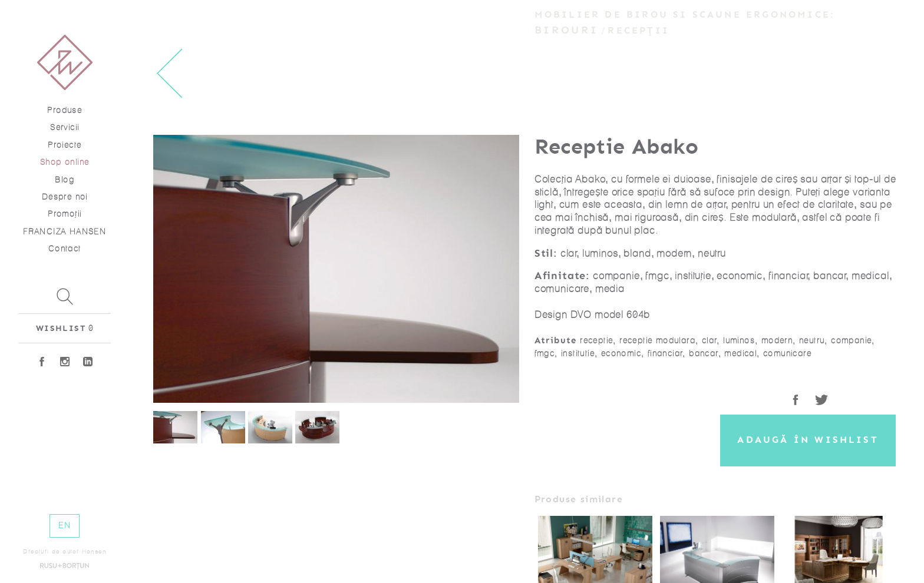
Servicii (65, 127)
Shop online (65, 162)
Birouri (566, 30)
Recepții (638, 31)
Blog (65, 180)
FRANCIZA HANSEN (65, 232)
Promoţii (65, 214)
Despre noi (65, 197)
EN (65, 526)
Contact (65, 249)
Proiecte (65, 145)
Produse (65, 110)
